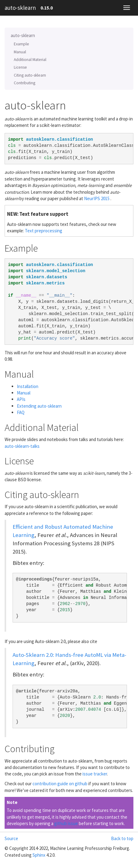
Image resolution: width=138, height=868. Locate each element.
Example (21, 44)
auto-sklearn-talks (22, 446)
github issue (66, 823)
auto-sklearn (20, 8)
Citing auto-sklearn (30, 75)
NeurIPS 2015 (97, 198)
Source (11, 838)
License (20, 67)
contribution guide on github (60, 784)
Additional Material (30, 60)
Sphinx (39, 855)
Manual (20, 52)
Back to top (122, 838)
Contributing (25, 83)
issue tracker (95, 774)
